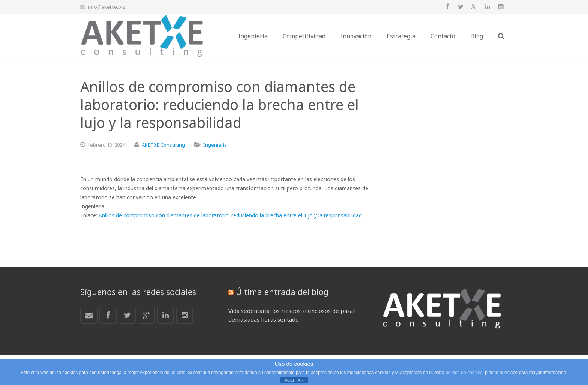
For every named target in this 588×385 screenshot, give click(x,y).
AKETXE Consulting (163, 145)
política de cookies (464, 373)
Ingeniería (215, 145)
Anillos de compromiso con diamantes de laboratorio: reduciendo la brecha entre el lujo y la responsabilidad (230, 215)
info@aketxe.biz (106, 7)
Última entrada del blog (282, 292)
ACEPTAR (294, 380)
